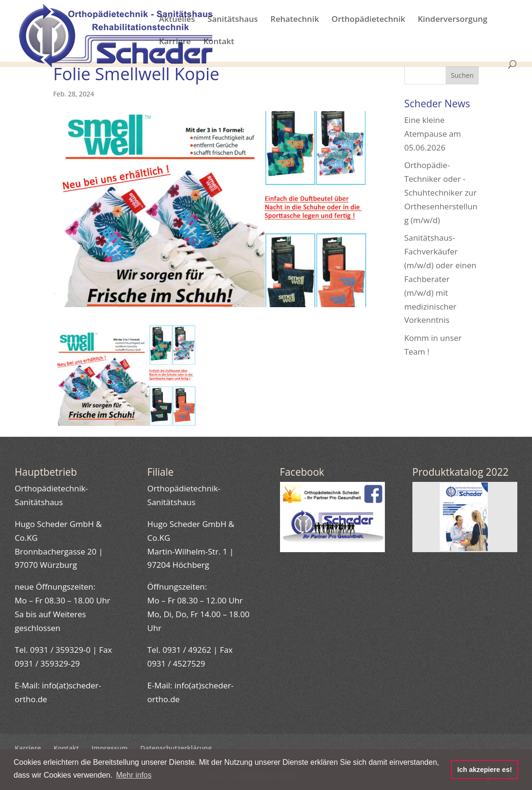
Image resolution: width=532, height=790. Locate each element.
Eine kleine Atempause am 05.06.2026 (433, 134)
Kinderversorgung (453, 20)
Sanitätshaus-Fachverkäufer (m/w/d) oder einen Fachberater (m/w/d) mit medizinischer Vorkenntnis (440, 279)
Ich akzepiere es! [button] (484, 770)
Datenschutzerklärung (176, 748)
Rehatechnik (295, 20)
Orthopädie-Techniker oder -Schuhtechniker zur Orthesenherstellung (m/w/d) (441, 193)
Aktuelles (177, 20)
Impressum (110, 748)
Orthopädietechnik (369, 20)
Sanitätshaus (233, 20)
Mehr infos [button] (134, 775)
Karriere (175, 42)
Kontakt (219, 42)
